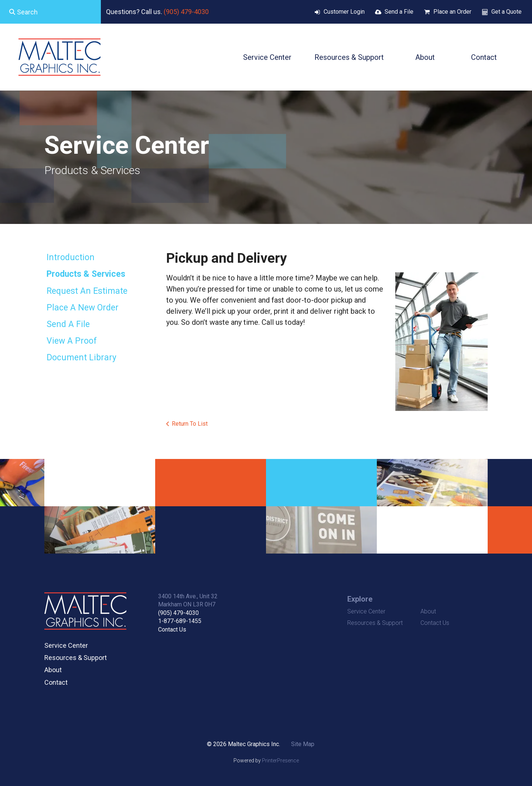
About (425, 57)
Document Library (81, 358)
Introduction (71, 257)
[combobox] (50, 12)
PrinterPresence (280, 761)
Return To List (190, 424)
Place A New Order (83, 308)
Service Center (267, 57)
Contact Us (172, 630)
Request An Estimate (87, 291)
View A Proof (72, 341)
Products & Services (86, 274)
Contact (484, 57)
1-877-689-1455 (180, 621)
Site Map (303, 744)
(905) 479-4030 (186, 12)
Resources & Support (349, 57)
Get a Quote (507, 12)
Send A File (68, 324)
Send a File (399, 12)
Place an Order (452, 12)
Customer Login (344, 12)
